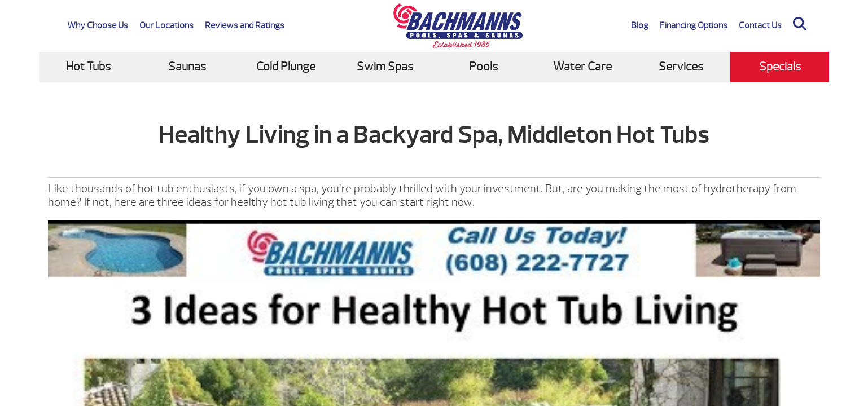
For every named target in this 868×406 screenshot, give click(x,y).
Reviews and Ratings (245, 25)
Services (681, 67)
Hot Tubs (88, 67)
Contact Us (760, 25)
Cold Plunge (286, 67)
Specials (780, 67)
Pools (483, 67)
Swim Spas (385, 67)
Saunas (187, 67)
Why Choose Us (98, 25)
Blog (640, 25)
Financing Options (694, 25)
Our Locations (166, 25)
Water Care (582, 67)
